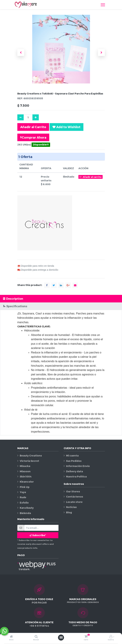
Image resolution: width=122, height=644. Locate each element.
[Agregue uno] (36, 117)
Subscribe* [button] (38, 535)
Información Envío (78, 466)
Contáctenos (75, 497)
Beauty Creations (31, 456)
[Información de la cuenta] (111, 637)
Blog (69, 512)
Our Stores (73, 491)
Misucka (25, 466)
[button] (21, 53)
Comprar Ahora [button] (33, 137)
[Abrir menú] (61, 637)
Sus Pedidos (74, 461)
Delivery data (74, 471)
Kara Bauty (27, 508)
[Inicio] (11, 637)
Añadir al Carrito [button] (33, 127)
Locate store (74, 502)
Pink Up (25, 487)
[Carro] (86, 637)
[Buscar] (36, 637)
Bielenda (25, 513)
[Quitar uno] (21, 117)
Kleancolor (27, 482)
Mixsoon (25, 471)
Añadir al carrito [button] (91, 177)
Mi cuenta (72, 456)
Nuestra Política (76, 476)
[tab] (61, 299)
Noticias (71, 507)
